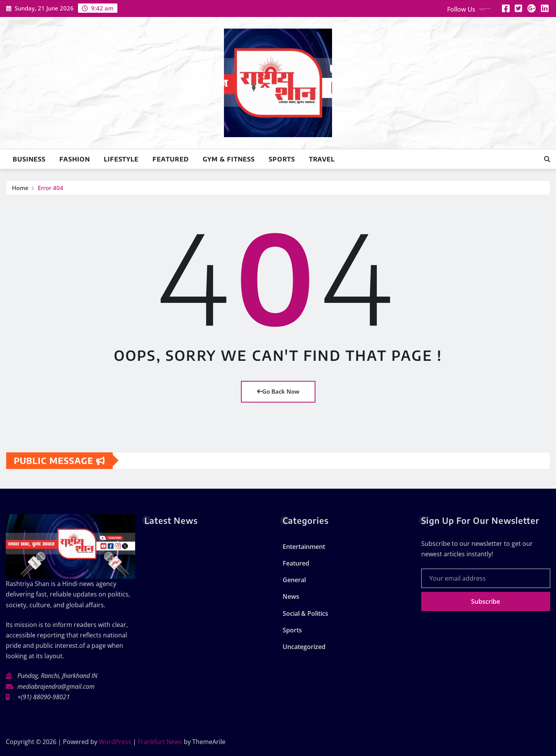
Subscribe (486, 601)
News (291, 596)
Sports (282, 159)
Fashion (75, 159)
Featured (171, 159)
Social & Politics (305, 613)
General (294, 580)
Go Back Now (278, 391)
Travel (322, 159)
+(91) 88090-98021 (44, 697)
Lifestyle (121, 159)
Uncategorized (304, 647)
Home (20, 188)
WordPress (115, 742)
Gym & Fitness (229, 159)
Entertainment (304, 547)
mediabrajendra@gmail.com (56, 686)
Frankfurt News (160, 742)
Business (29, 159)
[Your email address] (486, 578)
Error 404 (51, 188)
